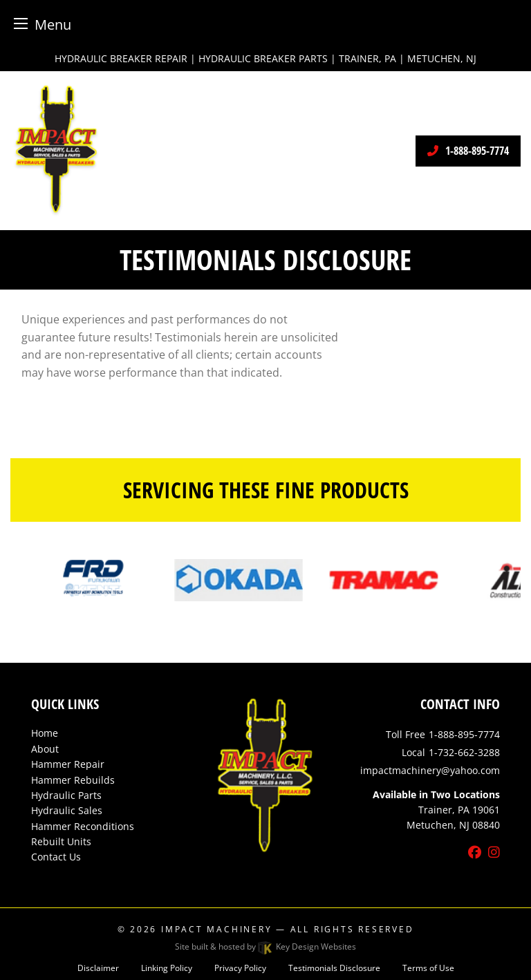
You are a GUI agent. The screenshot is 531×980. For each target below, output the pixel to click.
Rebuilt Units (61, 841)
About (45, 749)
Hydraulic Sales (67, 810)
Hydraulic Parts (66, 795)
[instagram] (494, 853)
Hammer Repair (68, 764)
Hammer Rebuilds (73, 780)
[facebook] (475, 853)
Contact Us (56, 857)
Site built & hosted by (265, 946)
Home (45, 733)
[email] (430, 770)
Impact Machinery (216, 929)
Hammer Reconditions (83, 826)
